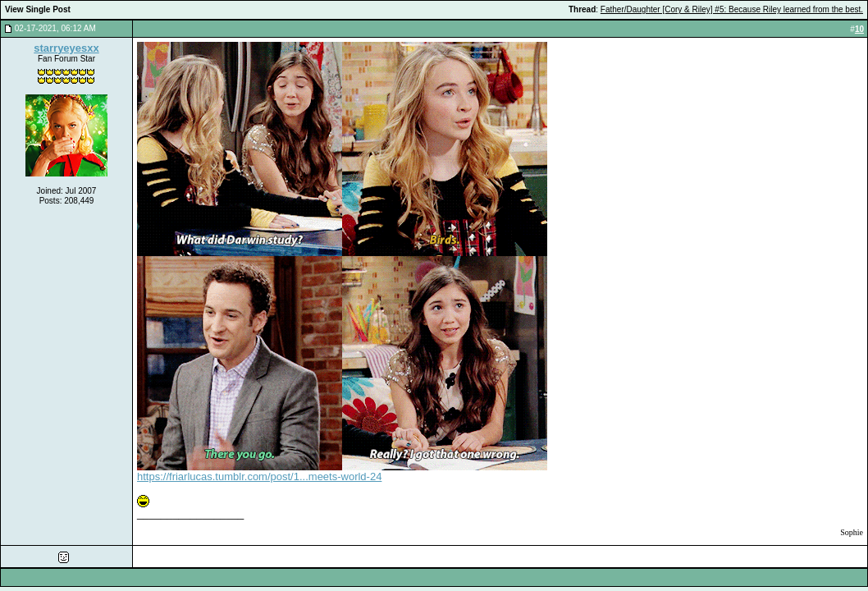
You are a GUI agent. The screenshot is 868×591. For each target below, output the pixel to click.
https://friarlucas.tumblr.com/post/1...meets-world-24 (259, 476)
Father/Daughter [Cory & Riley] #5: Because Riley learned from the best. (732, 9)
